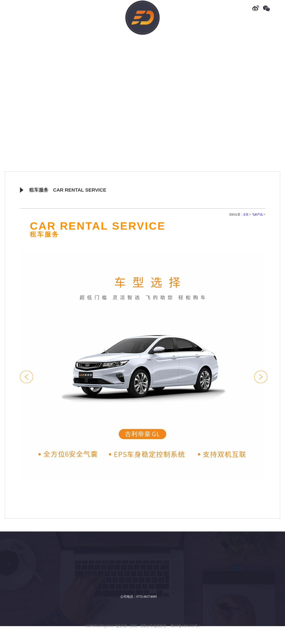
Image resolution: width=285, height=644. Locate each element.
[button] (261, 377)
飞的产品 (257, 215)
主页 (246, 215)
